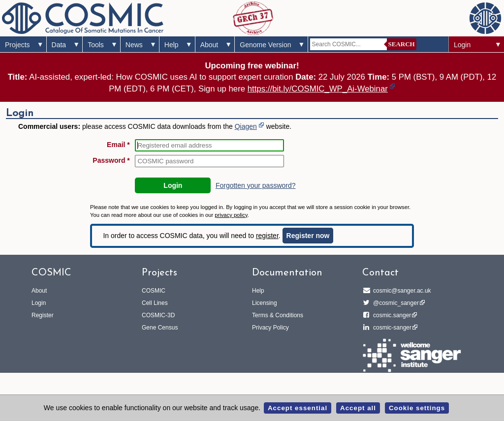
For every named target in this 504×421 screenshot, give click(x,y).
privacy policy (231, 215)
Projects (17, 45)
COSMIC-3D (158, 315)
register (267, 236)
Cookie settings (417, 408)
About (209, 45)
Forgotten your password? (256, 185)
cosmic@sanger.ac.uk (401, 291)
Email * (118, 145)
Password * (111, 160)
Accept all (358, 408)
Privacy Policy (270, 328)
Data (59, 45)
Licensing (265, 303)
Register (43, 315)
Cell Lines (155, 303)
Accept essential (298, 408)
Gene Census (160, 328)
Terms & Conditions (278, 315)
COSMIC (154, 291)
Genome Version (265, 45)
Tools (96, 45)
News (134, 45)
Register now (308, 236)
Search (402, 44)
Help (172, 45)
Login (462, 45)
